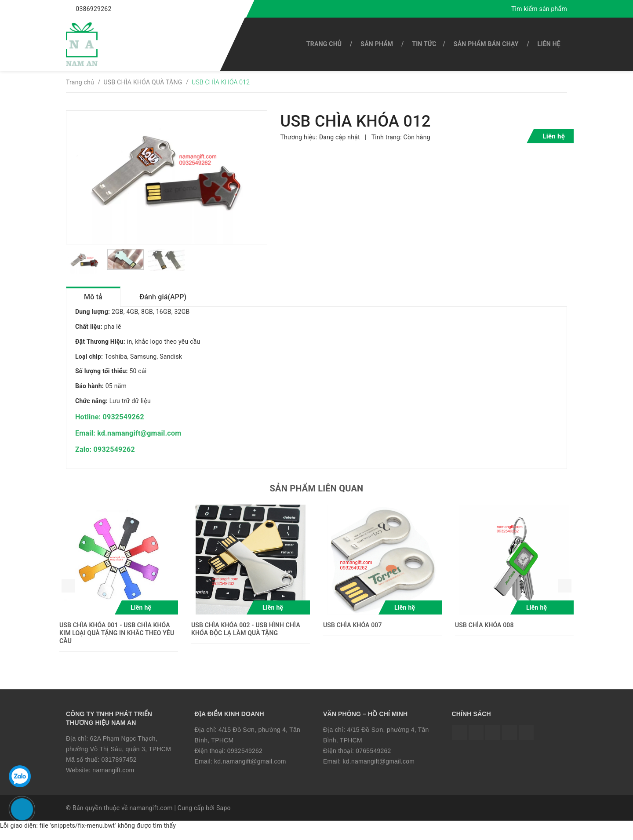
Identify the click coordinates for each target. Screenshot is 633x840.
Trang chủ (324, 44)
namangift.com (113, 778)
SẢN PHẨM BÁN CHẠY (486, 44)
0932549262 (245, 760)
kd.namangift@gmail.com (250, 770)
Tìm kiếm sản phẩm (539, 9)
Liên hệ (549, 44)
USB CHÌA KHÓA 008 (484, 634)
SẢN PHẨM (377, 44)
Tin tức (424, 44)
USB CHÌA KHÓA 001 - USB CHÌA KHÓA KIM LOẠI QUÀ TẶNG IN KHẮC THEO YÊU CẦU (117, 642)
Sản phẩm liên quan (317, 497)
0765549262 (373, 760)
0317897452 (119, 768)
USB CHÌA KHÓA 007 (353, 634)
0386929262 (93, 9)
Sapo (224, 817)
